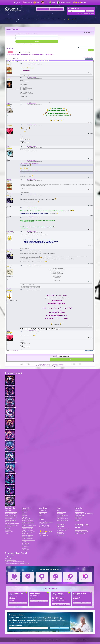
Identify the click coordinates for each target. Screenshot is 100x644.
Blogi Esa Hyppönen (28, 529)
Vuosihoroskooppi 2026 (11, 514)
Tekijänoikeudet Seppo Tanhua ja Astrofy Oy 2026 (23, 640)
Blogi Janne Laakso (27, 527)
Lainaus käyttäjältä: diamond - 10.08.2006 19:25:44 (30, 171)
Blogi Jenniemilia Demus (29, 525)
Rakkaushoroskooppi (11, 520)
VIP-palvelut (72, 19)
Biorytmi (25, 512)
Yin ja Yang (60, 532)
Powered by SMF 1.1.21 (43, 364)
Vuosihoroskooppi (62, 530)
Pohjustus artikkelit (80, 515)
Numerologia (28, 2)
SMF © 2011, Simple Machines (56, 364)
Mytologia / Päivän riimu (46, 522)
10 (11, 59)
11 (12, 59)
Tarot (46, 2)
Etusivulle (8, 533)
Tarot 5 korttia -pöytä (62, 519)
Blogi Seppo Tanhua (28, 519)
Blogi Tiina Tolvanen (28, 538)
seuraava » (91, 57)
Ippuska (8, 124)
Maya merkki (8, 527)
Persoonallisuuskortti (62, 515)
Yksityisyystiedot (77, 640)
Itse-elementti (61, 535)
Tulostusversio (89, 59)
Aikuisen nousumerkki (11, 515)
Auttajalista (8, 530)
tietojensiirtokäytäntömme (30, 622)
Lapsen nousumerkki (11, 517)
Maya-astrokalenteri (10, 560)
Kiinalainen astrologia (65, 2)
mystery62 (9, 194)
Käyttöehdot (58, 640)
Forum (24, 542)
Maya (38, 2)
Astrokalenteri (43, 9)
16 (17, 59)
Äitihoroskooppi (9, 519)
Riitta (8, 146)
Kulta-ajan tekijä (79, 512)
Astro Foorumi (13, 29)
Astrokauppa (57, 9)
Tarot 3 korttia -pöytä (62, 520)
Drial (8, 265)
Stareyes (9, 77)
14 (15, 59)
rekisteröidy (36, 34)
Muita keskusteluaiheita (24, 54)
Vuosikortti (60, 517)
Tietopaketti (25, 543)
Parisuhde (47, 19)
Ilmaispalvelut (19, 19)
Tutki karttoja (9, 19)
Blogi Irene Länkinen (28, 535)
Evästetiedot (85, 640)
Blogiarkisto (78, 517)
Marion (8, 103)
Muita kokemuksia (38, 54)
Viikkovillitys (8, 510)
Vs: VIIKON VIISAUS (32, 63)
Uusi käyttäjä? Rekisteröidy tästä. (85, 13)
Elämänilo (9, 289)
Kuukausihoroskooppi (11, 512)
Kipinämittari (8, 522)
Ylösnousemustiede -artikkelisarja (84, 514)
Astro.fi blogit (61, 19)
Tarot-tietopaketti (61, 512)
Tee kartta (25, 548)
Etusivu (18, 2)
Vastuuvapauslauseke (67, 640)
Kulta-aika (81, 2)
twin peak (9, 63)
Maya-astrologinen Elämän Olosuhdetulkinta (17, 563)
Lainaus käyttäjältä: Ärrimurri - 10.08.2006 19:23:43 (30, 164)
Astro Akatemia (44, 535)
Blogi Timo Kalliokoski (28, 522)
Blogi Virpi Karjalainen (28, 524)
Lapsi (54, 19)
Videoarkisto (78, 519)
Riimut (54, 2)
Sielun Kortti (60, 514)
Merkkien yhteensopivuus (12, 523)
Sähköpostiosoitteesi (15, 626)
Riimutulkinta (43, 524)
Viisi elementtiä (61, 534)
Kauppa (77, 520)
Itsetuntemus (38, 19)
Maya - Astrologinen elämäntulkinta (15, 562)
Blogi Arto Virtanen (27, 537)
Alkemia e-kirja (9, 532)
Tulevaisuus (29, 19)
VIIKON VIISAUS (49, 54)
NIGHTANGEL (10, 231)
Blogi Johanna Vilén (28, 521)
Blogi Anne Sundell (27, 530)
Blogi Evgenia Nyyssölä (28, 532)
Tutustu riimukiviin (45, 527)
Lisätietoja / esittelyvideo (18, 603)
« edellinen (86, 57)
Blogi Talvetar (26, 534)
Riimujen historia (44, 525)
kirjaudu (30, 34)
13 (14, 59)
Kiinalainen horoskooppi (12, 525)
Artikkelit (7, 528)
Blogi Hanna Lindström (29, 540)
